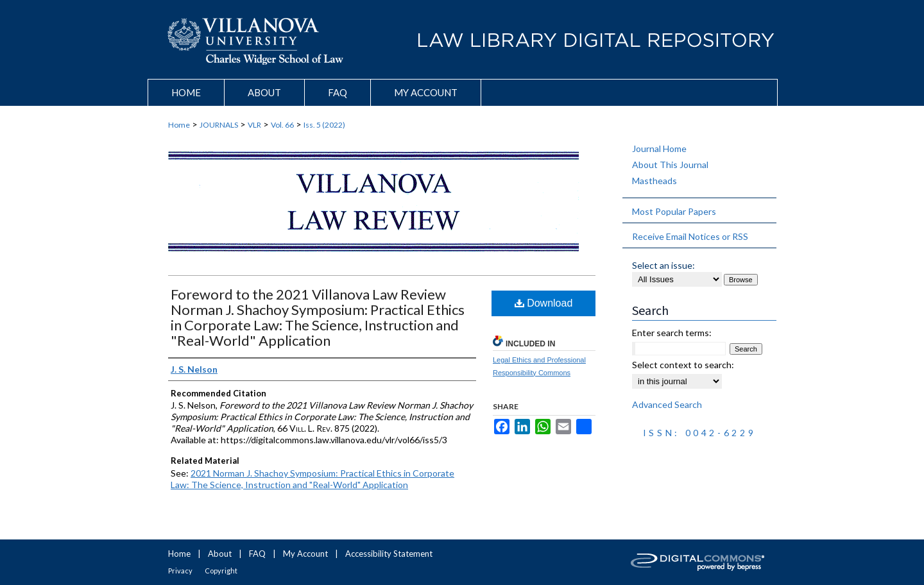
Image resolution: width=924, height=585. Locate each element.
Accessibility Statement (389, 554)
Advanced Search (667, 404)
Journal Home (659, 148)
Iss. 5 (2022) (324, 125)
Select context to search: (683, 365)
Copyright (221, 571)
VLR (254, 125)
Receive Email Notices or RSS (690, 236)
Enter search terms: (672, 333)
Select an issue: (663, 265)
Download (544, 303)
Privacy (180, 571)
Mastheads (654, 181)
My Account (305, 554)
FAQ (257, 554)
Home (179, 125)
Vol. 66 (282, 125)
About (220, 554)
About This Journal (670, 165)
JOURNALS (219, 125)
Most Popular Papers (674, 211)
